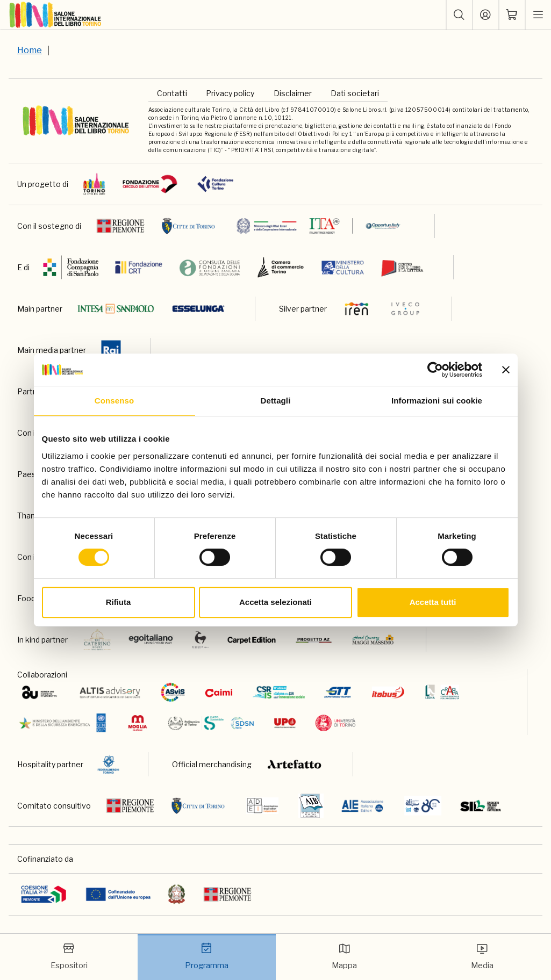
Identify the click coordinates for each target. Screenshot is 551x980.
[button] (459, 15)
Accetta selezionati (275, 602)
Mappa (344, 956)
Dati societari (355, 93)
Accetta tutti (433, 602)
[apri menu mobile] (538, 15)
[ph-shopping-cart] (512, 15)
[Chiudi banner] (506, 370)
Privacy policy (230, 93)
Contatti (172, 93)
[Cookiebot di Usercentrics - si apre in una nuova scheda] (435, 370)
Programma (207, 956)
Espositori (69, 956)
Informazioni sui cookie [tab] (437, 401)
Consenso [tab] (114, 401)
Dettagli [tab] (276, 401)
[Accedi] (485, 15)
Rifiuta (119, 602)
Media (482, 956)
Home (30, 50)
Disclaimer (293, 93)
